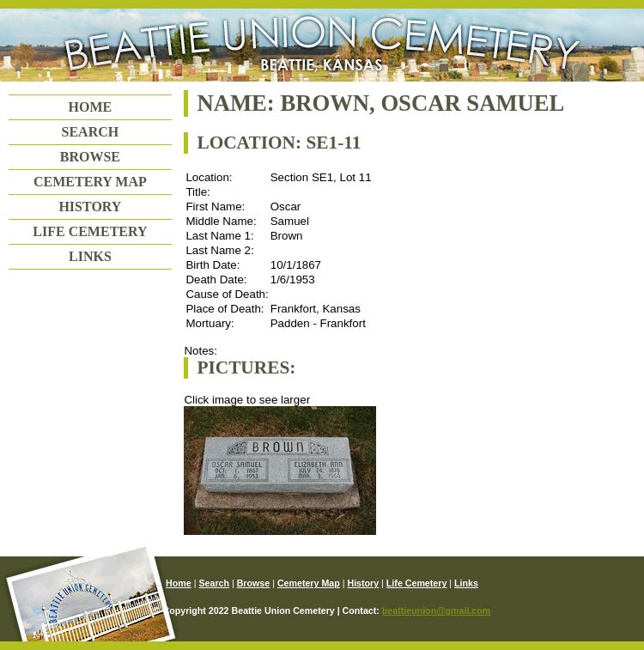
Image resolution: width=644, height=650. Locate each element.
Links (90, 256)
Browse (90, 157)
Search (91, 132)
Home (91, 107)
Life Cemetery (90, 231)
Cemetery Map (90, 182)
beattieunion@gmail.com (436, 611)
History (90, 207)
